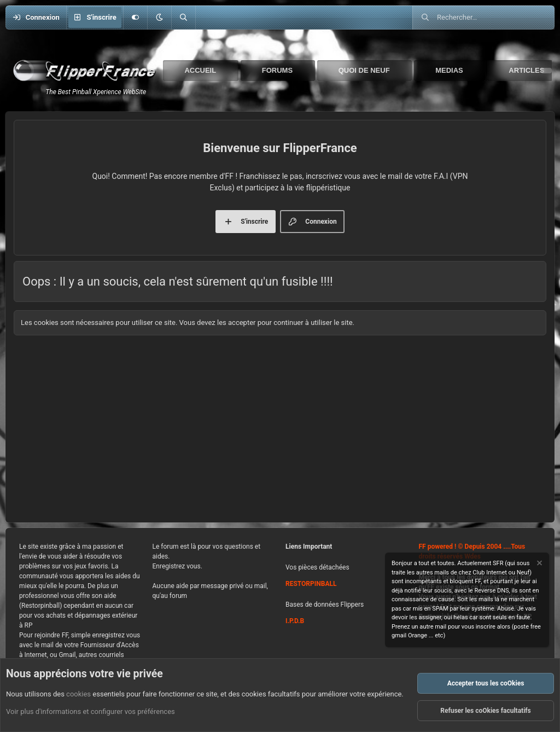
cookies (78, 694)
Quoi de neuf (364, 70)
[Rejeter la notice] (539, 564)
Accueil (200, 70)
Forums (277, 70)
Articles (526, 70)
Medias (449, 70)
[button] (159, 18)
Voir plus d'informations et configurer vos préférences (91, 712)
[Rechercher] (183, 18)
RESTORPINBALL (311, 584)
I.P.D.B (295, 621)
